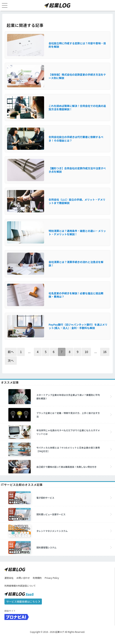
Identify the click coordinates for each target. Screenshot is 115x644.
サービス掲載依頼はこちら (23, 602)
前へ (11, 352)
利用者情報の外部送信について (20, 586)
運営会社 (9, 578)
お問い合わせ (23, 578)
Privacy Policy (52, 578)
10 (86, 352)
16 (105, 352)
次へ (11, 360)
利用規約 (37, 578)
